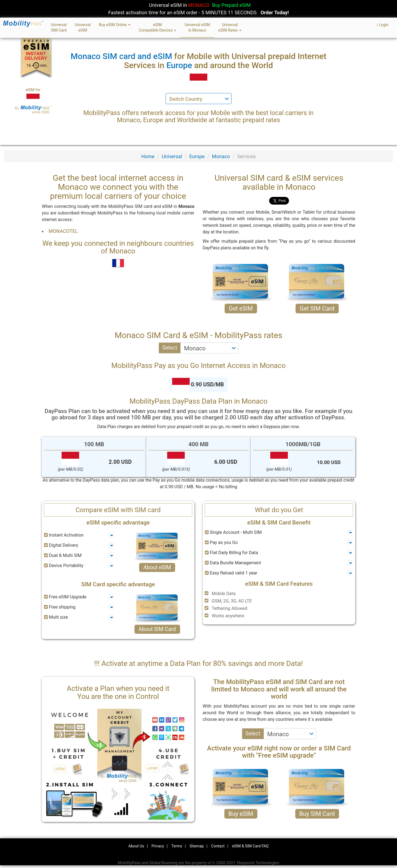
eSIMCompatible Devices (157, 27)
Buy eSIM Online (115, 25)
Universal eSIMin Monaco (197, 27)
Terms (177, 846)
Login (383, 25)
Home (148, 156)
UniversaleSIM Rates (230, 27)
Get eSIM (241, 309)
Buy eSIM (241, 814)
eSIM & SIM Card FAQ (250, 846)
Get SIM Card (317, 309)
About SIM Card (157, 629)
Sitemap (196, 846)
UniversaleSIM (83, 27)
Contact (218, 846)
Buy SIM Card (317, 814)
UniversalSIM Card (59, 27)
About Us (136, 846)
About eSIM (157, 567)
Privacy (158, 846)
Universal (172, 156)
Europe (197, 156)
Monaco (221, 156)
